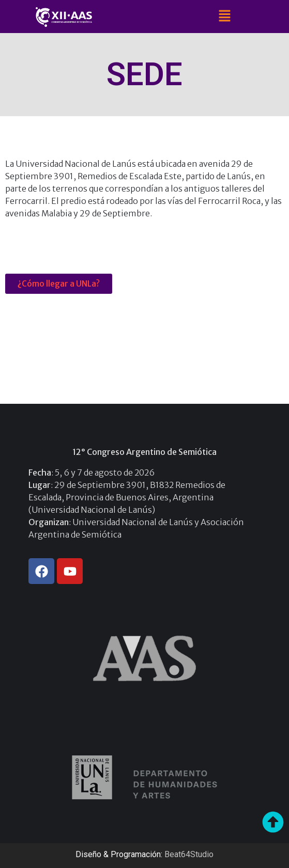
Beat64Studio (189, 854)
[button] (224, 16)
